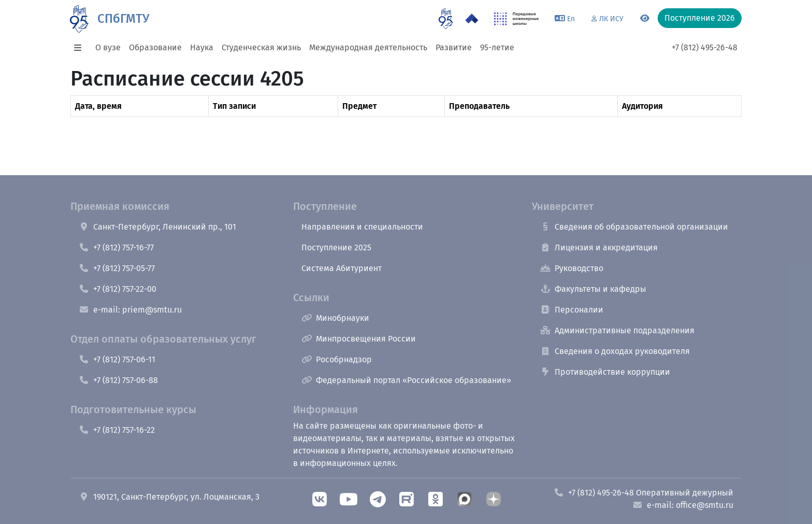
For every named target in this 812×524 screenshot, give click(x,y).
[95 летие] (446, 19)
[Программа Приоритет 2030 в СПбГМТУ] (472, 19)
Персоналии (572, 310)
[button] (81, 48)
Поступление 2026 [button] (700, 18)
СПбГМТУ (123, 19)
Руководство (572, 268)
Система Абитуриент (342, 268)
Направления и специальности (362, 227)
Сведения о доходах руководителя (615, 351)
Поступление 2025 (336, 247)
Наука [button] (202, 47)
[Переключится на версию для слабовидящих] (645, 19)
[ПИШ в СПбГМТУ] (517, 19)
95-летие (497, 47)
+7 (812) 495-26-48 (705, 47)
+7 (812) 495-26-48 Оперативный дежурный (643, 493)
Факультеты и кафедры (593, 289)
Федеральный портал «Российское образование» (406, 380)
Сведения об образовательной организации (634, 227)
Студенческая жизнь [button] (261, 47)
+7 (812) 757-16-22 (117, 430)
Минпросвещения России (359, 339)
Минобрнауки (335, 318)
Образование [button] (155, 47)
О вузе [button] (108, 47)
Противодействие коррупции (605, 372)
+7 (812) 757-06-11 (117, 359)
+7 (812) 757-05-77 (117, 268)
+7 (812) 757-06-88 (118, 380)
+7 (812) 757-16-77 (116, 247)
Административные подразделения (617, 330)
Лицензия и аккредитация (599, 247)
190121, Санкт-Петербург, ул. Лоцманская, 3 (169, 497)
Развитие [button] (454, 47)
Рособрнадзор (337, 359)
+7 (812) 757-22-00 (118, 289)
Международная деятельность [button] (368, 47)
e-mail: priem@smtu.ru (130, 310)
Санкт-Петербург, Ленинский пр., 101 (157, 227)
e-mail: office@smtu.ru (683, 505)
